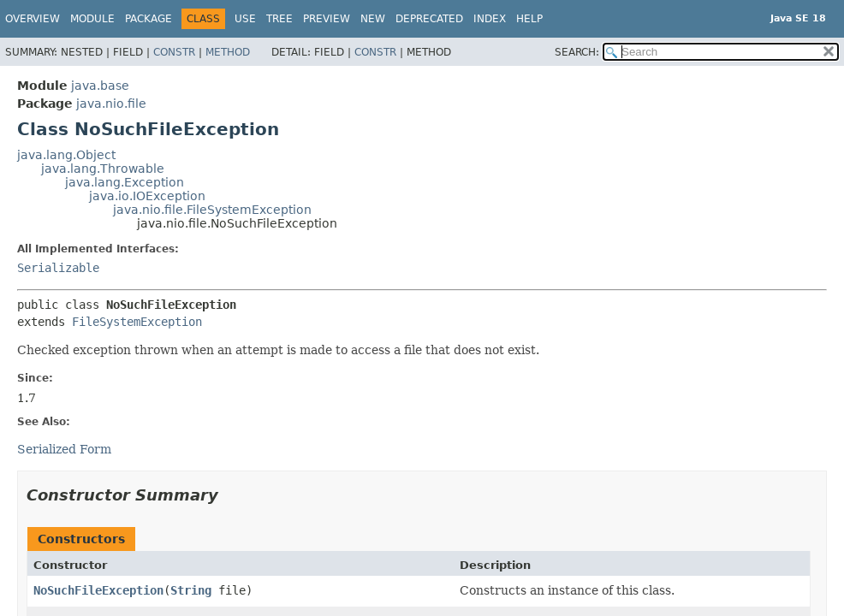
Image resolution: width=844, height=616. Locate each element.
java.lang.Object (66, 155)
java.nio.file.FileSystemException (212, 210)
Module (92, 19)
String (191, 590)
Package (149, 19)
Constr (174, 52)
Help (529, 19)
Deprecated (429, 19)
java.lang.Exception (125, 182)
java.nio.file (111, 104)
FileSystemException (137, 322)
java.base (100, 86)
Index (490, 19)
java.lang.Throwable (103, 169)
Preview (327, 19)
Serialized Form (64, 449)
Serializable (58, 268)
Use (245, 19)
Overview (33, 19)
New (373, 19)
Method (228, 52)
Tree (279, 19)
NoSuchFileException (98, 590)
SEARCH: (577, 52)
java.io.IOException (147, 196)
